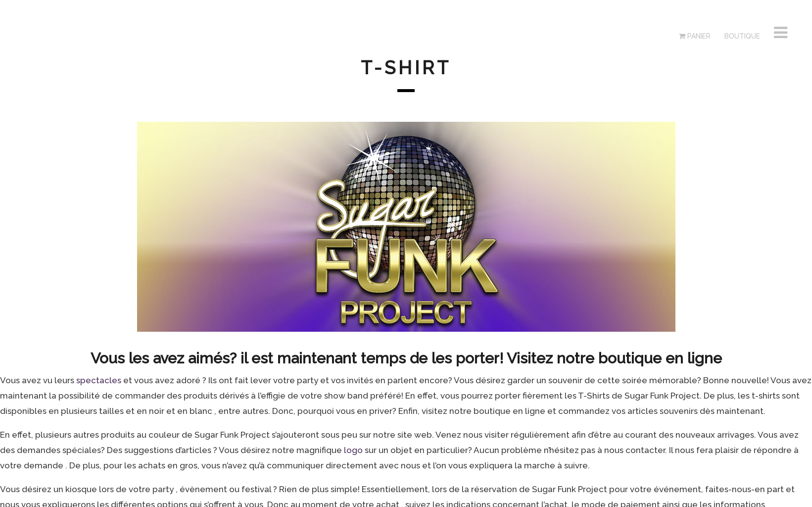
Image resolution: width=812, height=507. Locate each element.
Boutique (741, 36)
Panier (695, 36)
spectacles (99, 380)
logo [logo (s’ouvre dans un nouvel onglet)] (354, 450)
